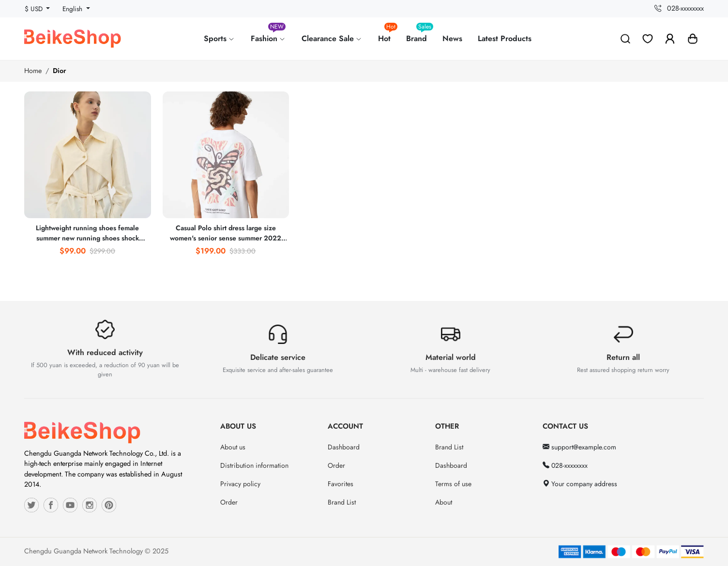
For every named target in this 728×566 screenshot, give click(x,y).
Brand (420, 35)
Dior (60, 71)
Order (229, 502)
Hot (388, 35)
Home (33, 71)
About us (233, 447)
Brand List (342, 502)
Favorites (341, 484)
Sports (220, 38)
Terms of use (453, 484)
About (444, 502)
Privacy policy (240, 484)
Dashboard (344, 447)
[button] (693, 39)
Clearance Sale (332, 38)
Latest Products (505, 38)
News (452, 38)
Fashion (268, 35)
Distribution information (254, 465)
